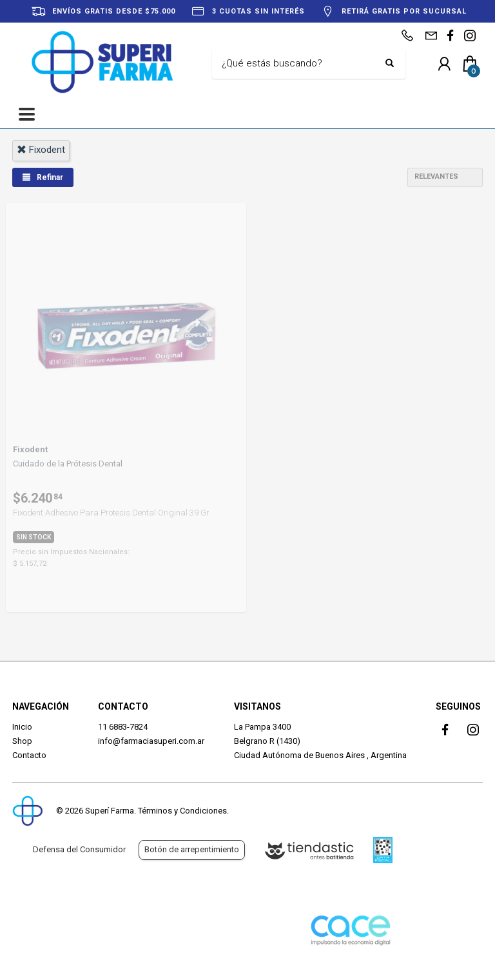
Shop (22, 741)
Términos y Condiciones (182, 811)
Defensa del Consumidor (79, 849)
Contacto (29, 755)
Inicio (22, 727)
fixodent (41, 150)
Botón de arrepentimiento (192, 849)
